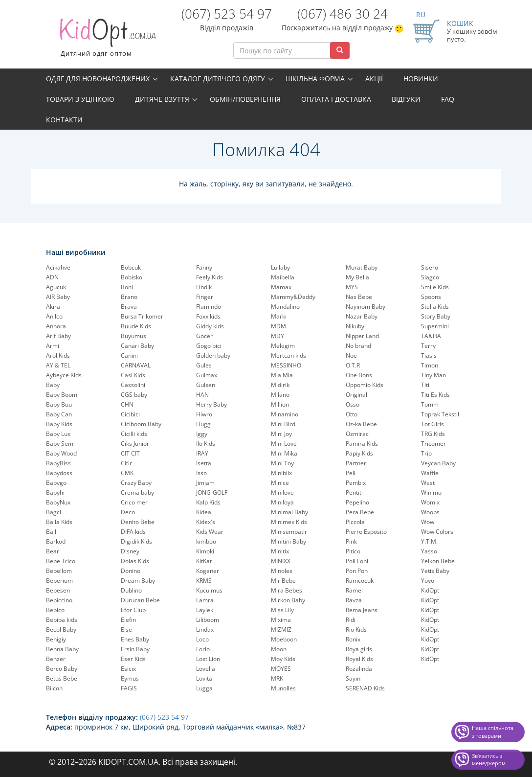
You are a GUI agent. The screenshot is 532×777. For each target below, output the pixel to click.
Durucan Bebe (140, 600)
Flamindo (209, 307)
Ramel (354, 590)
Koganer (208, 571)
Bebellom (59, 571)
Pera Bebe (360, 512)
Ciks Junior (135, 444)
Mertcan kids (288, 355)
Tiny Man (433, 375)
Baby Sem (60, 444)
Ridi (351, 620)
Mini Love (284, 444)
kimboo (206, 541)
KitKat (204, 561)
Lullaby (280, 267)
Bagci (54, 512)
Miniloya (282, 502)
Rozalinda (359, 669)
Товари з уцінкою (80, 99)
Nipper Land (362, 336)
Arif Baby (58, 336)
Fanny (204, 267)
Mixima (281, 620)
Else (126, 629)
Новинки (421, 79)
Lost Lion (208, 659)
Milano (280, 395)
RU (421, 14)
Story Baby (436, 316)
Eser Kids (133, 659)
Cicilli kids (134, 434)
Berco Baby (62, 669)
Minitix (280, 551)
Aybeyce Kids (64, 375)
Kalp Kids (208, 502)
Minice (280, 483)
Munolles (283, 688)
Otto (352, 414)
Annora (56, 326)
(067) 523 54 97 (227, 14)
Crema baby (137, 492)
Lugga (204, 688)
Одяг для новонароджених (98, 79)
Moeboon (284, 639)
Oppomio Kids (365, 385)
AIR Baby (58, 297)
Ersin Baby (135, 649)
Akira (53, 307)
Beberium (59, 581)
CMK (127, 473)
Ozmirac (357, 434)
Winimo (431, 492)
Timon (430, 365)
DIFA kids (133, 532)
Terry (428, 346)
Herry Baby (211, 404)
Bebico (55, 610)
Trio (426, 453)
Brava (129, 307)
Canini (129, 355)
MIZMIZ (281, 629)
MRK (277, 678)
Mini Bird (283, 424)
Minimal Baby (289, 512)
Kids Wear (210, 532)
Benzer (56, 659)
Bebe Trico (61, 561)
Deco (128, 512)
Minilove (282, 492)
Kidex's (206, 522)
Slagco (430, 277)
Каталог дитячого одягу (218, 79)
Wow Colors (437, 532)
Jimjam (205, 483)
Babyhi (55, 492)
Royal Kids (359, 659)
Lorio (203, 649)
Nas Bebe (359, 297)
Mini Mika (284, 453)
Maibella (283, 277)
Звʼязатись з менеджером (489, 760)
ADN (52, 277)
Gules (204, 365)
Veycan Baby (438, 463)
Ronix (353, 639)
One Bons (359, 375)
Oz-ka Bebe (361, 424)
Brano (129, 297)
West (428, 483)
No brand (358, 346)
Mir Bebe (283, 581)
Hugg (203, 424)
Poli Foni (357, 561)
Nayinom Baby (366, 307)
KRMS (204, 581)
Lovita (204, 678)
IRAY (202, 453)
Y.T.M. (429, 541)
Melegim (283, 346)
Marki (279, 316)
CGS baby (134, 395)
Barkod (56, 541)
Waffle (430, 473)
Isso (201, 473)
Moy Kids (283, 659)
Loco (202, 639)
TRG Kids (433, 434)
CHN (127, 404)
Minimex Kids (289, 522)
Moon (279, 649)
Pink (351, 541)
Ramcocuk (360, 581)
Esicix (128, 669)
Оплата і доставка (336, 99)
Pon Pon (357, 571)
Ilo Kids (206, 444)
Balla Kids (59, 522)
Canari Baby (137, 346)
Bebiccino (59, 600)
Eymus (130, 678)
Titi (425, 385)
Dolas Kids (135, 561)
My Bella (357, 277)
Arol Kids (58, 355)
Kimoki (205, 551)
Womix (430, 502)
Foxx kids (208, 316)
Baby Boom (62, 395)
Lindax (205, 629)
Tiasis (429, 355)
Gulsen (206, 385)
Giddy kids (210, 326)
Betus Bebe (62, 678)
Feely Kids (210, 277)
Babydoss (59, 473)
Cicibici (130, 414)
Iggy (202, 434)
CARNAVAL (136, 365)
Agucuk (56, 287)
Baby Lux (58, 434)
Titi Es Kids (435, 395)
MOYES (281, 669)
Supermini (435, 326)
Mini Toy (282, 463)
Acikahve (58, 267)
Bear (53, 551)
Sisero (430, 267)
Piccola (355, 522)
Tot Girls (432, 424)
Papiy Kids (359, 453)
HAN (202, 395)
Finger (205, 297)
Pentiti (354, 492)
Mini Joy (281, 434)
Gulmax (207, 375)
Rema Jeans (362, 610)
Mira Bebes (287, 590)
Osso (353, 404)
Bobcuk (131, 267)
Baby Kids (59, 424)
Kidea (204, 512)
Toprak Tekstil (440, 414)
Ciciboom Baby (141, 424)
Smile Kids (435, 287)
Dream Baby (138, 581)
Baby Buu (59, 404)
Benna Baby (62, 649)
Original (356, 395)
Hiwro (204, 414)
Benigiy (56, 639)
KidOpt (430, 590)
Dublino (131, 590)
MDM (278, 326)
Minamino (285, 414)
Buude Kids (136, 326)
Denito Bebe (138, 522)
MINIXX (281, 561)
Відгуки (406, 99)
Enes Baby (135, 639)
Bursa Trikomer (142, 316)
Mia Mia (282, 375)
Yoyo (428, 581)
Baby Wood (61, 453)
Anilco (54, 316)
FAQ (448, 99)
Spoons (431, 297)
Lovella (206, 669)
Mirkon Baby (288, 600)
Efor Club (133, 610)
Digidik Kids (136, 541)
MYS (352, 287)
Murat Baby (362, 267)
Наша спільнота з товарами (493, 732)
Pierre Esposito (366, 532)
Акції (374, 79)
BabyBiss (58, 463)
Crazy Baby (136, 483)
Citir (126, 463)
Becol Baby (61, 629)
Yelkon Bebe (438, 561)
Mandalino (285, 307)
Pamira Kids (362, 444)
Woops (430, 512)
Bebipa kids (62, 620)
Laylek (205, 610)
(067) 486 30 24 (343, 14)
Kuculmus (209, 590)
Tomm (430, 404)
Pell (351, 473)
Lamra (205, 600)
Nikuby (355, 326)
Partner (356, 463)
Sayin (353, 678)
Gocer (204, 336)
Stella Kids (435, 307)
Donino (131, 571)
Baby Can (59, 414)
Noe (351, 355)
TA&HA (431, 336)
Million (280, 404)
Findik (204, 287)
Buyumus (133, 336)
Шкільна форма (315, 79)
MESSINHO (286, 365)
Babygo (56, 483)
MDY (277, 336)
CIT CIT (130, 453)
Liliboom (208, 620)
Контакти (64, 120)
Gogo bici (209, 346)
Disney (130, 551)
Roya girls (359, 649)
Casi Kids (133, 375)
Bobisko (132, 277)
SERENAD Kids (365, 688)
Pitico (353, 551)
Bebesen (58, 590)
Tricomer (433, 444)
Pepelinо (357, 502)
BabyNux (58, 502)
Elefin (128, 620)
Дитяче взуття (162, 99)
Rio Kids (356, 629)
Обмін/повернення (245, 99)
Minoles (282, 571)
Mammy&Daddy (293, 297)
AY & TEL (58, 365)
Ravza (354, 600)
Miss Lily (282, 610)
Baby (53, 385)
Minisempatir (289, 532)
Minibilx (281, 473)
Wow (428, 522)
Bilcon (54, 688)
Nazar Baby (362, 316)
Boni (127, 287)
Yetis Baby (435, 571)
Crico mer (134, 502)
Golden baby (213, 355)
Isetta (204, 463)
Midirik (280, 385)
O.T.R (353, 365)
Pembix (356, 483)
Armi (53, 346)
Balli (52, 532)
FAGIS (129, 688)
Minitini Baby (288, 541)
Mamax (281, 287)
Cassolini (133, 385)
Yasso (429, 551)
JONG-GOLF (212, 492)
